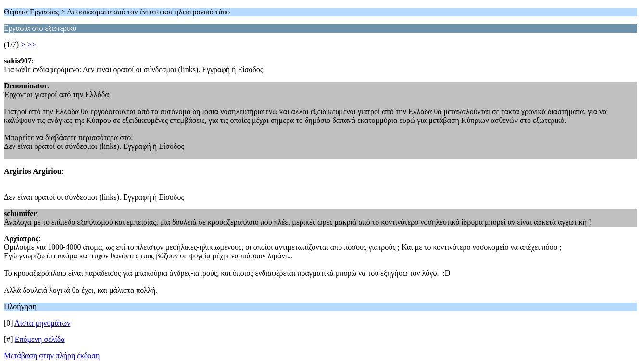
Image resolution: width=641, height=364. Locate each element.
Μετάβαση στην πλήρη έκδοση (52, 356)
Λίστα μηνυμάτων (43, 323)
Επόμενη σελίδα (40, 339)
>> (31, 44)
